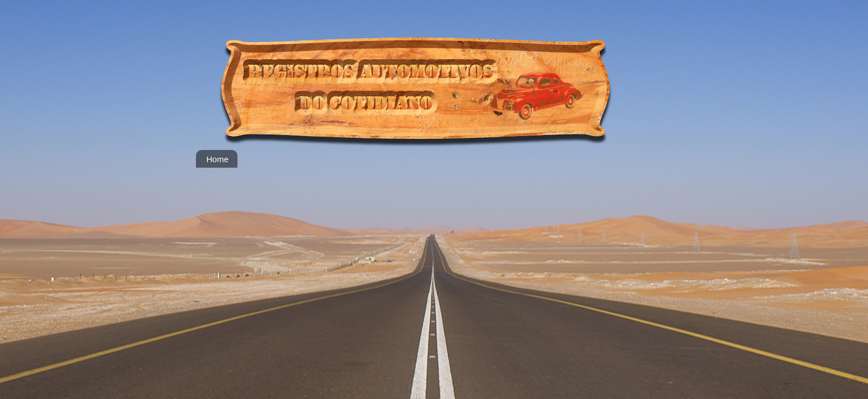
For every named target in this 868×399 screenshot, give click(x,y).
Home (218, 159)
